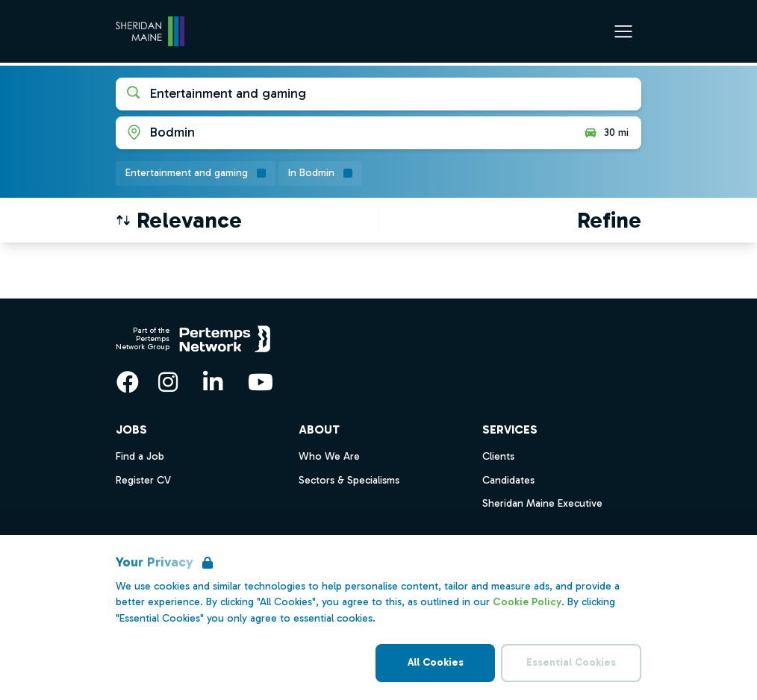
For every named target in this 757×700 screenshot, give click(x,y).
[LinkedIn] (213, 382)
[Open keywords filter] (378, 94)
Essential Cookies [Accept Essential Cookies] (571, 662)
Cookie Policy (527, 602)
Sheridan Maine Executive (542, 503)
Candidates (508, 480)
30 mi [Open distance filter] (606, 133)
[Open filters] (609, 220)
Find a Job (140, 456)
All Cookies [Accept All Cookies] (436, 662)
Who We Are (329, 456)
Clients (498, 456)
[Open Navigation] (623, 31)
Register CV (143, 480)
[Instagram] (168, 382)
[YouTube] (261, 382)
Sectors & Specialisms (349, 480)
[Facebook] (128, 382)
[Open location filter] (344, 133)
